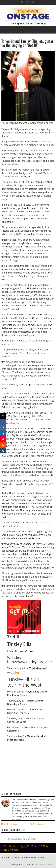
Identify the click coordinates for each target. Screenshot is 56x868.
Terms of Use (32, 864)
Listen (15, 672)
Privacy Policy (18, 864)
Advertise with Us (47, 864)
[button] (28, 30)
